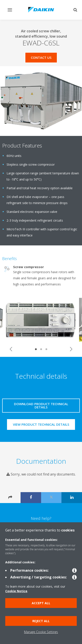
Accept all (41, 603)
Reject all (41, 621)
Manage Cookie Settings (41, 632)
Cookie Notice (16, 591)
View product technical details (41, 424)
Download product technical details (41, 405)
